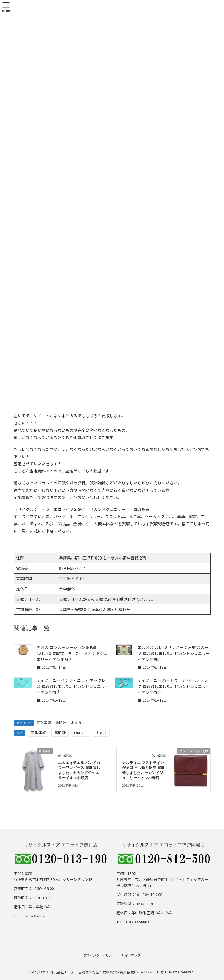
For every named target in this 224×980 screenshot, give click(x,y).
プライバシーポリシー (99, 955)
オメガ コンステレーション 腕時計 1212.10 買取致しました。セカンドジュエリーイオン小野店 (72, 653)
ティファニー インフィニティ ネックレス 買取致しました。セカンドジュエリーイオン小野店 (73, 686)
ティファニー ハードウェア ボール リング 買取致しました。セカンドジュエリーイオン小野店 (174, 686)
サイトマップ (131, 955)
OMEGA (80, 733)
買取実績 (44, 723)
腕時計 (61, 723)
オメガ (76, 723)
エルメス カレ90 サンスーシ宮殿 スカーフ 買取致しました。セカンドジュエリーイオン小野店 (174, 653)
